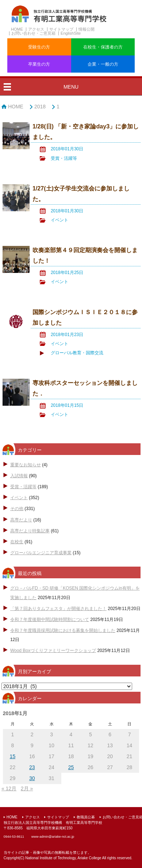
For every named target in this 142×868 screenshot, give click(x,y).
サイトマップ (61, 29)
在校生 (17, 542)
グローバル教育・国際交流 (77, 353)
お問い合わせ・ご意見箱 (33, 33)
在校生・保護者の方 (103, 47)
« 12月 (9, 788)
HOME (17, 29)
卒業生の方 (39, 64)
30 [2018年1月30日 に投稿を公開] (32, 778)
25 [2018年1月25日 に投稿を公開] (71, 767)
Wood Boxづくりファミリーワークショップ (53, 651)
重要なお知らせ (26, 465)
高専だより (21, 520)
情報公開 (87, 29)
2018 (40, 107)
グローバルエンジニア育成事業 (41, 553)
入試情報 (19, 476)
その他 (17, 509)
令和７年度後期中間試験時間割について (50, 620)
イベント (60, 220)
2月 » (27, 788)
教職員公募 (86, 817)
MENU (71, 87)
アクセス (36, 29)
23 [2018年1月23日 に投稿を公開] (32, 767)
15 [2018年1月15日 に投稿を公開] (13, 756)
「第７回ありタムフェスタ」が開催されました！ (58, 609)
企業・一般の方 (103, 64)
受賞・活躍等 (64, 158)
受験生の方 (39, 47)
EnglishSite (71, 33)
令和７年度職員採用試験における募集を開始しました (63, 630)
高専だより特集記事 (30, 531)
